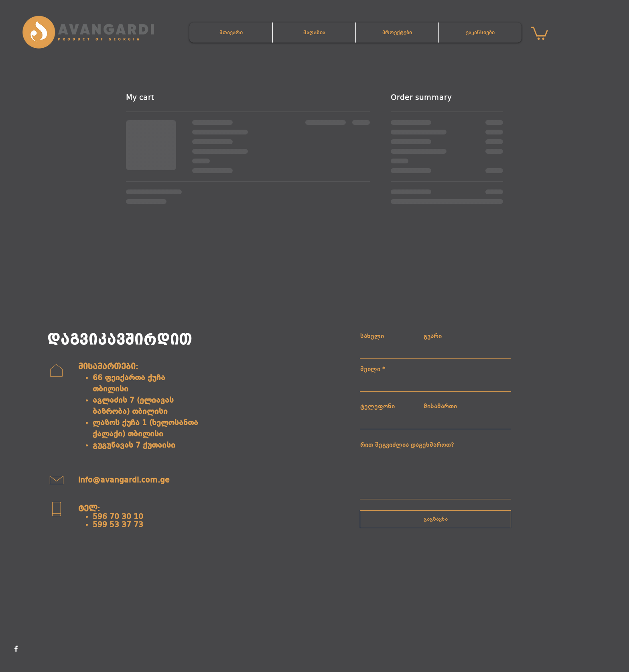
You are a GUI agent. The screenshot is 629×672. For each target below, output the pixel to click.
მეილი (370, 369)
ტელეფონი (377, 407)
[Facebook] (16, 649)
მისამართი (440, 407)
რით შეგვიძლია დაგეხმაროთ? (407, 445)
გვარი (433, 336)
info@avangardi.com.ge (124, 481)
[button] (539, 33)
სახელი (372, 336)
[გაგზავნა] (435, 519)
